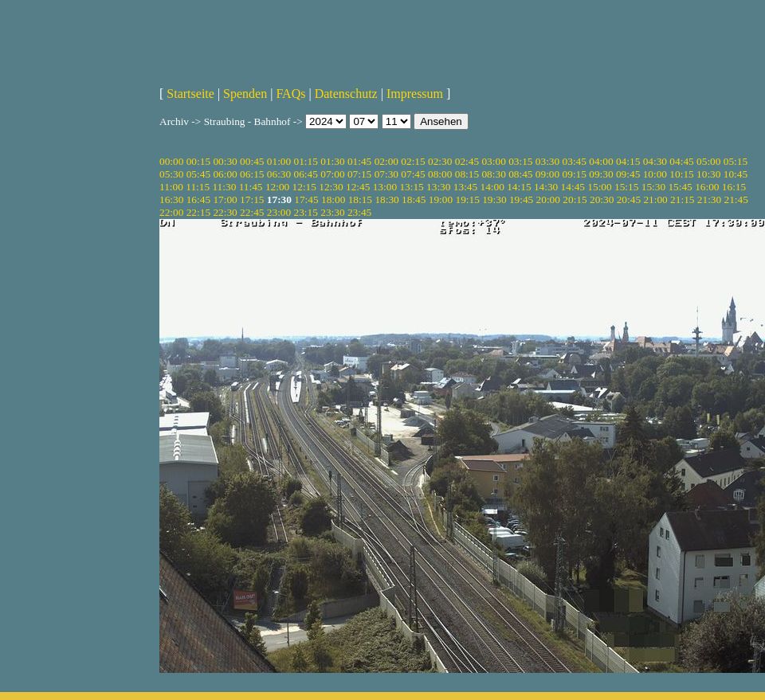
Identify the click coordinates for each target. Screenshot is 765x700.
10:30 (708, 174)
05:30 (171, 174)
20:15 (575, 199)
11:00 (171, 187)
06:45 (306, 174)
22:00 (171, 212)
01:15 (306, 161)
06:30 (279, 174)
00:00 (171, 161)
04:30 (655, 161)
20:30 (602, 199)
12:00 (277, 187)
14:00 (492, 187)
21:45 (736, 199)
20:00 (548, 199)
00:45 (252, 161)
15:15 (626, 187)
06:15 (252, 174)
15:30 (653, 187)
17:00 (225, 199)
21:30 (709, 199)
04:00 (601, 161)
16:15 (734, 187)
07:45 (413, 174)
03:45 (575, 161)
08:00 (440, 174)
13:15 (411, 187)
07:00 (332, 174)
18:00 (333, 199)
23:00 (279, 212)
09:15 (575, 174)
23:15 (306, 212)
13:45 (465, 187)
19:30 (494, 199)
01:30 (332, 161)
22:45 (252, 212)
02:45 (467, 161)
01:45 (359, 161)
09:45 (628, 174)
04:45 (681, 161)
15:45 (680, 187)
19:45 (521, 199)
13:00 (385, 187)
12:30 (331, 187)
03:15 (520, 161)
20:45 (629, 199)
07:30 (386, 174)
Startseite (190, 94)
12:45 (358, 187)
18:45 (414, 199)
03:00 (493, 161)
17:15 (252, 199)
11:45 (251, 187)
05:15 (736, 161)
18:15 (360, 199)
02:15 (413, 161)
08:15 (467, 174)
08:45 (520, 174)
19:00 (441, 199)
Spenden (245, 94)
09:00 (547, 174)
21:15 (682, 199)
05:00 (708, 161)
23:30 (332, 212)
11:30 (224, 187)
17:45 (306, 199)
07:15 (359, 174)
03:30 (547, 161)
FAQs (290, 94)
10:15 (681, 174)
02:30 (440, 161)
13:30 (438, 187)
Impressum (415, 94)
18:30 (386, 199)
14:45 (573, 187)
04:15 (628, 161)
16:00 (707, 187)
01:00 (279, 161)
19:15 (467, 199)
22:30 (225, 212)
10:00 (655, 174)
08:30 (493, 174)
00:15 (198, 161)
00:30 (225, 161)
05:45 (198, 174)
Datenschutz (346, 94)
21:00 (655, 199)
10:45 (736, 174)
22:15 (198, 212)
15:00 (599, 187)
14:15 (519, 187)
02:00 (386, 161)
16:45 (198, 199)
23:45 (359, 212)
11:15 (198, 187)
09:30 (601, 174)
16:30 (171, 199)
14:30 (546, 187)
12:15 (304, 187)
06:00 (225, 174)
